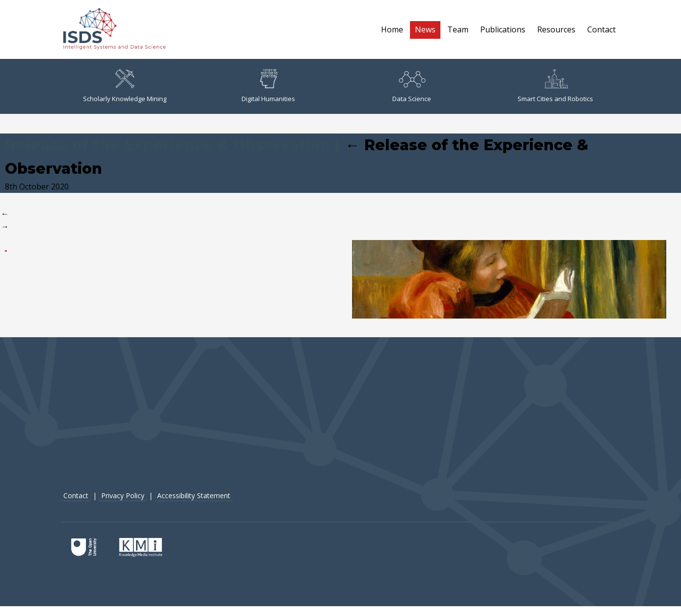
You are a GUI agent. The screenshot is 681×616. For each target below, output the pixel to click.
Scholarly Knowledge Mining (125, 86)
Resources (556, 29)
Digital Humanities (268, 86)
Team (458, 29)
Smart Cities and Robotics (555, 86)
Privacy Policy (123, 495)
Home (392, 29)
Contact (601, 29)
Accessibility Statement (194, 495)
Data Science (412, 86)
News (425, 29)
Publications (503, 29)
